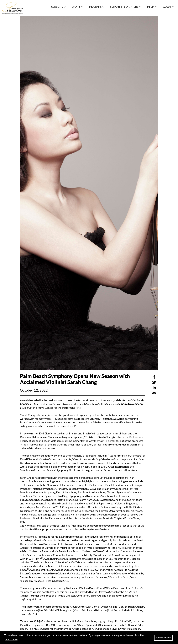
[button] (58, 7)
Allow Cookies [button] (163, 638)
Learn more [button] (11, 639)
